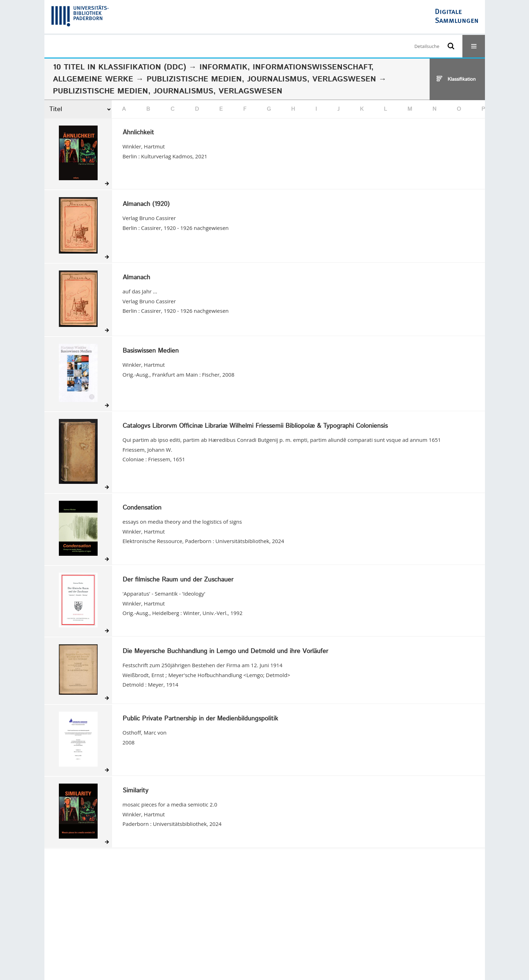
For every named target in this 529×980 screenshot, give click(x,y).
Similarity (136, 791)
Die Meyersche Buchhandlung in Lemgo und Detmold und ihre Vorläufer (225, 652)
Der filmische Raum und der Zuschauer (178, 580)
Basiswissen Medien (151, 351)
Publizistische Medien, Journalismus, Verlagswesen (261, 79)
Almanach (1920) (146, 205)
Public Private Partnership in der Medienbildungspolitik (200, 719)
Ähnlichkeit (138, 133)
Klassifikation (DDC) (142, 67)
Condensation (142, 508)
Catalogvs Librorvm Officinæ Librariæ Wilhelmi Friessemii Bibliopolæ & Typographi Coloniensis (255, 426)
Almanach (136, 278)
